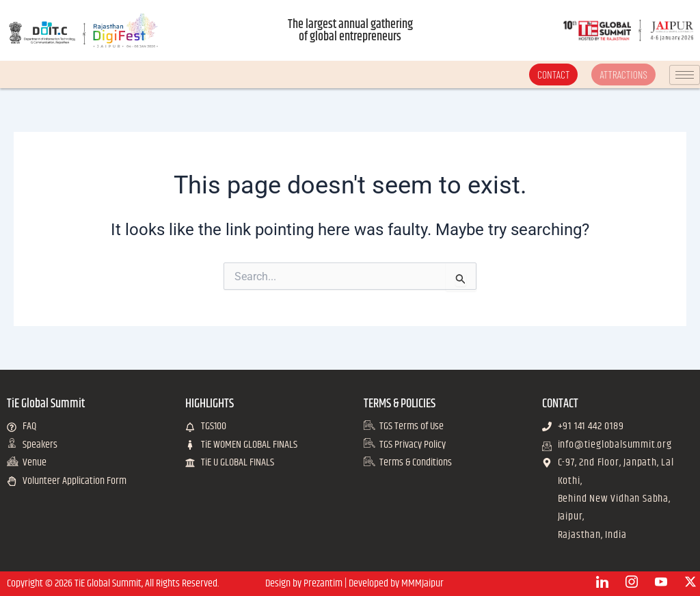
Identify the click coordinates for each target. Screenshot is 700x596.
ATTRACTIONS (623, 74)
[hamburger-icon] (685, 75)
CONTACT (553, 74)
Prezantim (323, 583)
